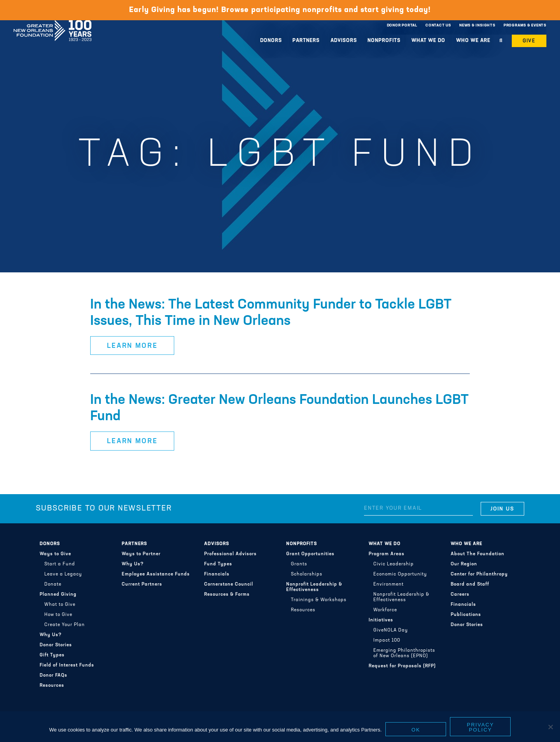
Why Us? (51, 635)
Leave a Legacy (63, 574)
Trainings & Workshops (319, 600)
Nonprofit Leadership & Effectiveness (314, 587)
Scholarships (307, 574)
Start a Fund (60, 564)
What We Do (428, 41)
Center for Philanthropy (479, 574)
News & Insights (477, 25)
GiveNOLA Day (391, 630)
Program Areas (387, 554)
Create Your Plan (65, 625)
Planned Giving (58, 595)
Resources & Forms (227, 595)
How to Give (58, 615)
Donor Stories (56, 645)
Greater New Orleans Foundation (52, 24)
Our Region (464, 564)
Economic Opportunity (400, 574)
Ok (416, 730)
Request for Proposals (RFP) (402, 666)
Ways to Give (55, 554)
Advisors (344, 41)
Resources (52, 686)
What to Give (60, 605)
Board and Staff (470, 584)
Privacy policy (481, 727)
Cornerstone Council (229, 584)
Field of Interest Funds (67, 665)
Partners (306, 41)
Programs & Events (525, 25)
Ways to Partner (141, 554)
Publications (466, 615)
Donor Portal (402, 25)
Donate (53, 584)
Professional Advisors (230, 554)
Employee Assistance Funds (156, 574)
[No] (550, 727)
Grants (299, 564)
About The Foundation (478, 554)
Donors (271, 41)
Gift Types (52, 655)
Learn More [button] (132, 346)
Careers (460, 595)
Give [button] (529, 41)
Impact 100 (387, 640)
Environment (388, 584)
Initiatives (381, 620)
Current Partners (142, 584)
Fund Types (218, 564)
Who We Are (473, 41)
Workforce (385, 610)
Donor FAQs (53, 675)
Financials (217, 574)
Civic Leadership (394, 564)
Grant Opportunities (310, 554)
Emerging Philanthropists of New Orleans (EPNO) (404, 653)
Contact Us (438, 25)
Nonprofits (384, 41)
